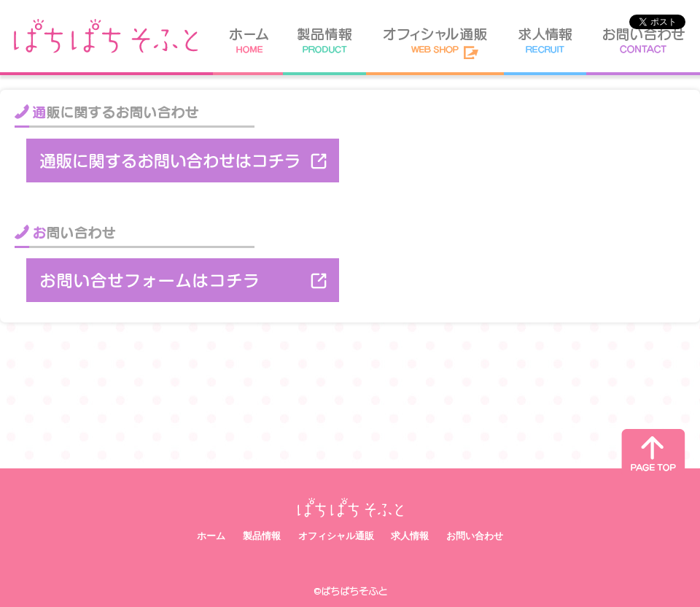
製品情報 (262, 536)
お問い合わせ (475, 536)
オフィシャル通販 (336, 536)
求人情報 (410, 536)
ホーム (211, 536)
